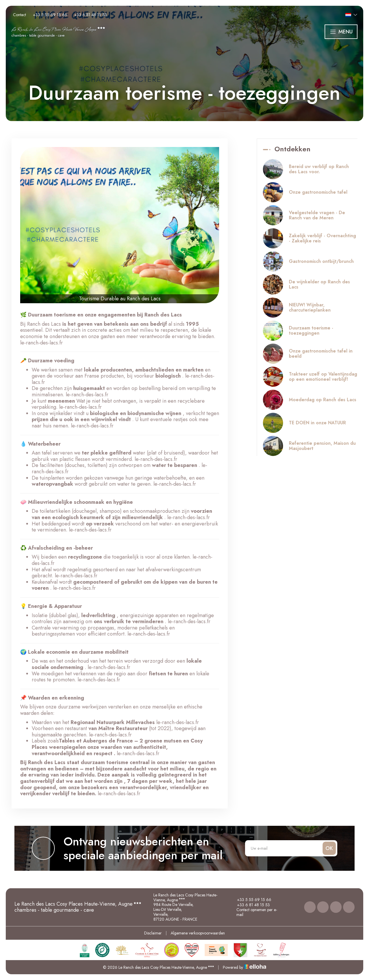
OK (329, 848)
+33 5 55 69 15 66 (251, 900)
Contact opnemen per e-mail (254, 912)
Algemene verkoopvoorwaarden (198, 933)
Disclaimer (153, 933)
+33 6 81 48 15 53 (250, 905)
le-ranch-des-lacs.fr (42, 343)
